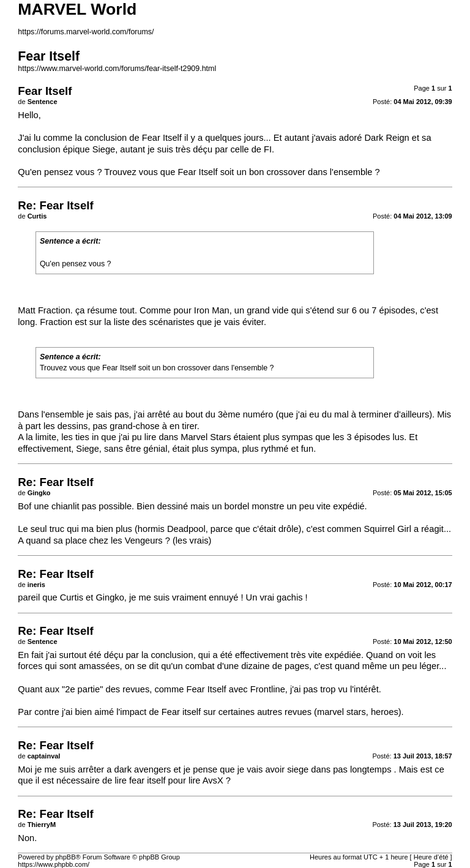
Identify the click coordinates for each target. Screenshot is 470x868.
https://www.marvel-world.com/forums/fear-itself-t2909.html (117, 69)
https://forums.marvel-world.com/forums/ (86, 32)
